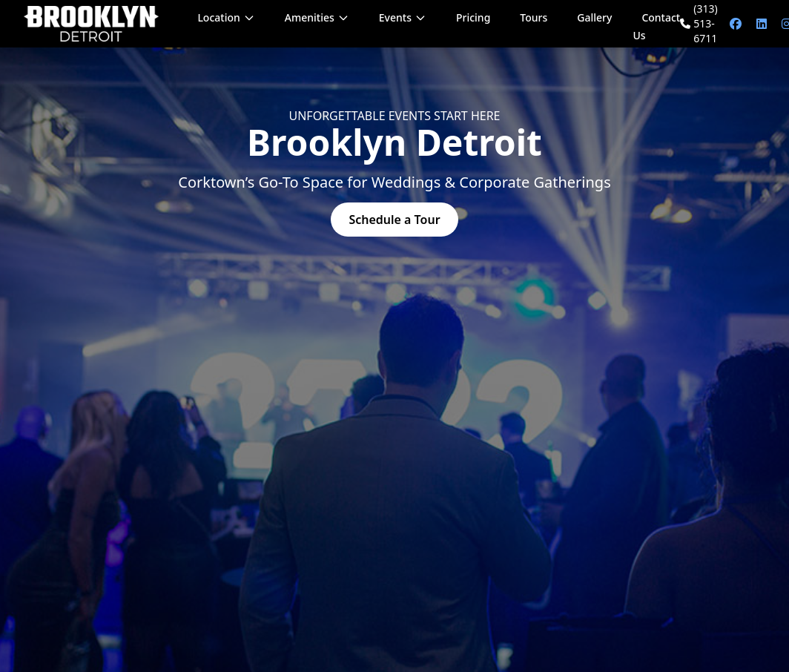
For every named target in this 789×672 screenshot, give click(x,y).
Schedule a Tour (394, 220)
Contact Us (656, 26)
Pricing (473, 17)
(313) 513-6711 (699, 23)
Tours (534, 17)
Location (226, 17)
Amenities (317, 17)
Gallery (594, 17)
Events (403, 17)
